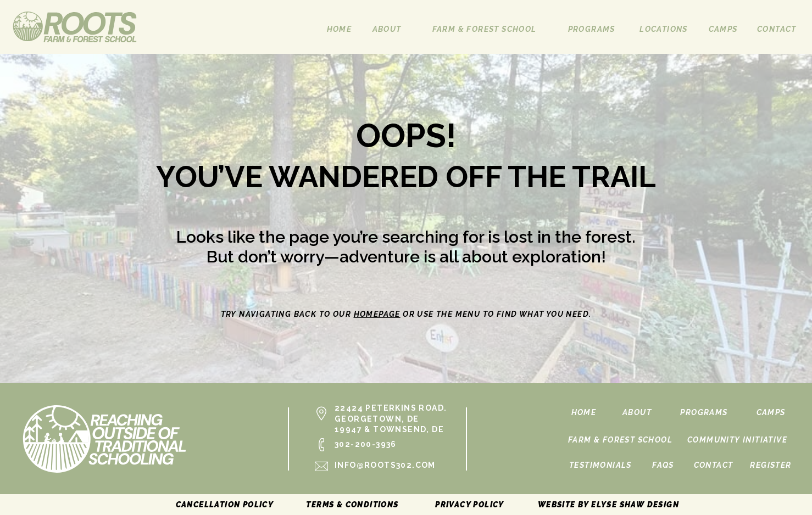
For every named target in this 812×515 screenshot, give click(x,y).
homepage (377, 314)
